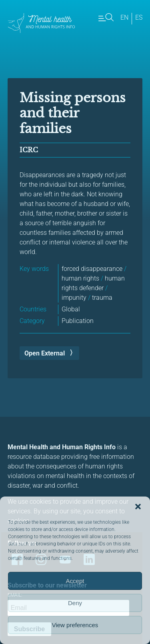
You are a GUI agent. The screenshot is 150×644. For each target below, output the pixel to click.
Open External (45, 353)
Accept (75, 581)
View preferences (75, 625)
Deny (75, 603)
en (124, 17)
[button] (138, 507)
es (139, 17)
